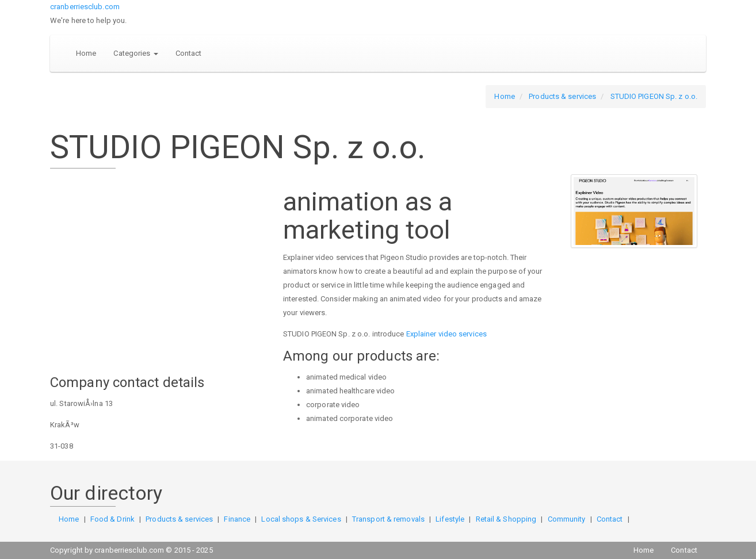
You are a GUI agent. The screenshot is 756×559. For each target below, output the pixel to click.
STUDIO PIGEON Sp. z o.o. (654, 96)
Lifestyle (450, 519)
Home (86, 53)
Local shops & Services (301, 519)
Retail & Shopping (506, 519)
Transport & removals (388, 519)
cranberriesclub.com (85, 7)
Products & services (562, 96)
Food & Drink (112, 519)
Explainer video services (446, 334)
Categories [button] (135, 53)
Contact (189, 53)
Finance (237, 519)
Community (567, 519)
